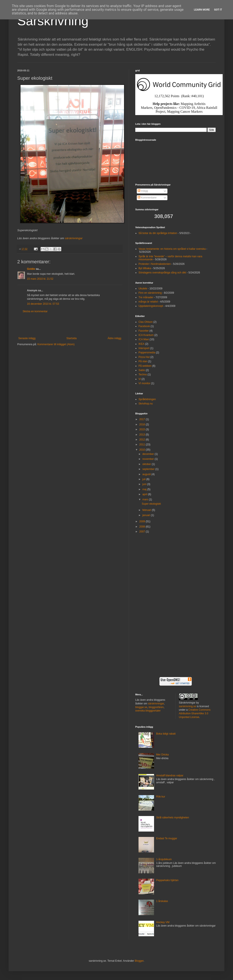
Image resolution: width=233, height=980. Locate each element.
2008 (143, 527)
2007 (143, 532)
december (149, 454)
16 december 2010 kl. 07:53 (43, 304)
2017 (143, 419)
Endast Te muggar (167, 838)
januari (147, 515)
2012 (143, 440)
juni (145, 484)
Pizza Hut (144, 357)
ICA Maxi (144, 339)
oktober (147, 464)
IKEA (141, 344)
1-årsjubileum (164, 859)
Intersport (144, 348)
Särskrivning (53, 21)
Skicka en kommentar (35, 311)
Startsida (72, 338)
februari (147, 510)
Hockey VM (163, 922)
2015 (143, 429)
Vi (140, 379)
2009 (143, 521)
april (145, 494)
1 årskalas (162, 901)
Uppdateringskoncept (151, 306)
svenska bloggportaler (148, 711)
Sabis (142, 370)
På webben (145, 366)
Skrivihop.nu (146, 404)
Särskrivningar (187, 703)
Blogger (139, 961)
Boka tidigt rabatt (166, 734)
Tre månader (146, 297)
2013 (143, 435)
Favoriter (144, 331)
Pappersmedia (147, 353)
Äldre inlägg (114, 338)
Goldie (31, 269)
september (149, 469)
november (149, 459)
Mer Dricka (162, 755)
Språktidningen (147, 399)
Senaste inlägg (27, 338)
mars (146, 499)
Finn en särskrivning (150, 293)
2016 (143, 424)
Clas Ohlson (146, 322)
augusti (147, 474)
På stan (143, 361)
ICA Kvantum (146, 335)
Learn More (202, 10)
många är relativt (148, 302)
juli (144, 479)
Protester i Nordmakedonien (155, 264)
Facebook (144, 326)
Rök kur (161, 797)
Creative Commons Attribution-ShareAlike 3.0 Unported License (195, 713)
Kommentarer (147, 198)
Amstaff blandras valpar (170, 776)
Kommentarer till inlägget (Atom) (56, 344)
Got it (218, 10)
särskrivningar (74, 238)
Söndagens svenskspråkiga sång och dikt (162, 273)
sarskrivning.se (187, 706)
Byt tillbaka (145, 268)
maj (145, 489)
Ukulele (143, 289)
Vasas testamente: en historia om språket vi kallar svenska (172, 249)
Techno (143, 375)
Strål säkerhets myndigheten (173, 818)
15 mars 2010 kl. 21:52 (40, 279)
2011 (143, 445)
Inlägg (143, 191)
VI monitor (144, 383)
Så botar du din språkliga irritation (158, 233)
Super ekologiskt (151, 504)
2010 (143, 450)
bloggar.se (141, 707)
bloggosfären (156, 707)
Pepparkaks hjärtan (167, 880)
